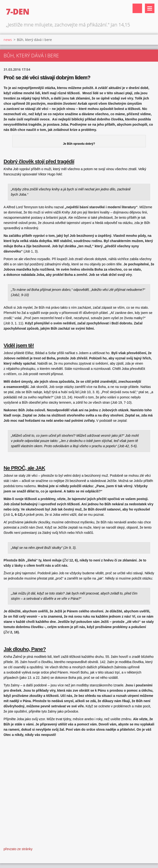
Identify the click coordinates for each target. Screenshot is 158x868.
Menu (150, 8)
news (8, 40)
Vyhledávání (137, 8)
